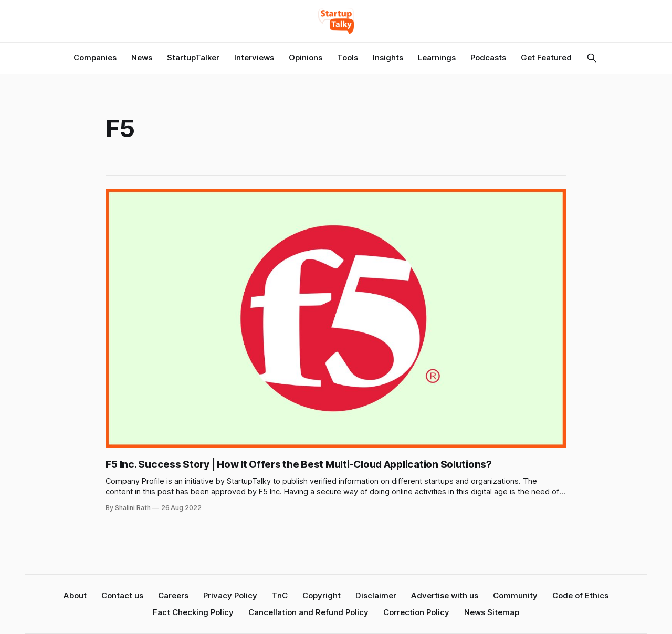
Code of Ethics (580, 595)
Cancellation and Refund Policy (308, 612)
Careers (173, 595)
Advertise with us (445, 595)
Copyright (322, 595)
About (75, 595)
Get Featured (546, 58)
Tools (348, 58)
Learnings (437, 58)
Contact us (122, 595)
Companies (95, 58)
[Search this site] (592, 58)
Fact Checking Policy (193, 612)
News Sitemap (492, 612)
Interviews (254, 58)
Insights (388, 58)
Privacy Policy (230, 595)
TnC (280, 595)
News (142, 58)
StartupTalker (193, 58)
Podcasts (488, 58)
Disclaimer (376, 595)
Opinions (306, 58)
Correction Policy (416, 612)
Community (515, 595)
